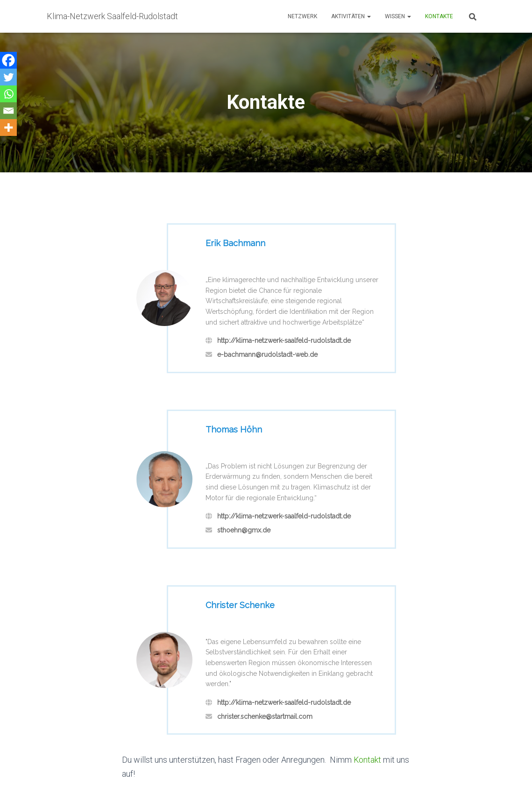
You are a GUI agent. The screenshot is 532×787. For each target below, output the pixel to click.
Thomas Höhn (234, 429)
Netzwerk (302, 16)
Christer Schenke (240, 605)
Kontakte (439, 16)
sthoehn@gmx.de (244, 530)
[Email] (8, 111)
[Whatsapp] (8, 94)
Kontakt (368, 760)
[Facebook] (8, 60)
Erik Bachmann (235, 243)
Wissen (398, 16)
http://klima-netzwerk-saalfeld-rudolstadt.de (284, 340)
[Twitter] (8, 77)
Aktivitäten (351, 16)
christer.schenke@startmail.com (265, 716)
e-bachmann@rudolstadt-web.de (267, 355)
